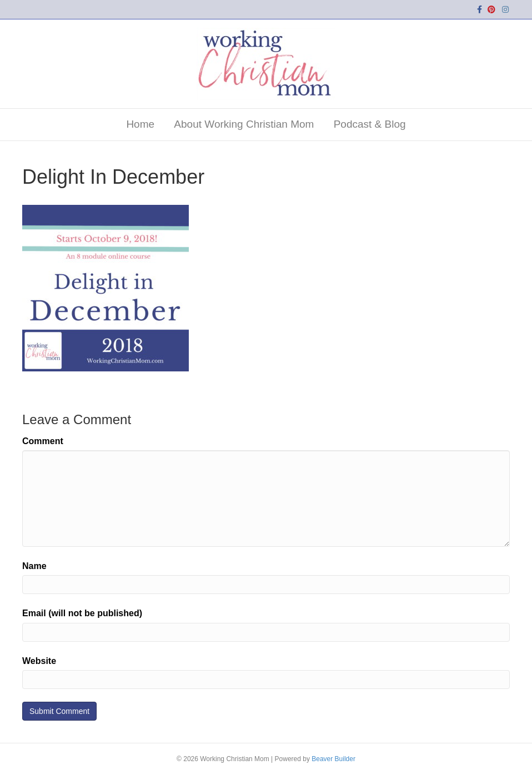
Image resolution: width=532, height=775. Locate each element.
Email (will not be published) (82, 613)
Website (39, 661)
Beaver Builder (333, 759)
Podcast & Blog (370, 124)
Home (140, 124)
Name (34, 566)
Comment (43, 441)
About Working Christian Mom (244, 124)
